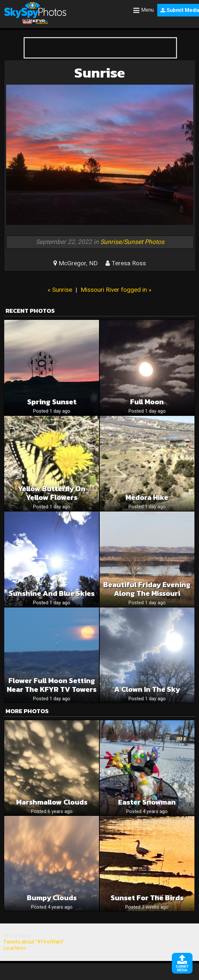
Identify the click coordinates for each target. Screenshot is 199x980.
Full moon (147, 402)
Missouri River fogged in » (116, 290)
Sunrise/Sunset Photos (132, 242)
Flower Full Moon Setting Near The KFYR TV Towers (52, 685)
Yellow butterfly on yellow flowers (52, 493)
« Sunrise (60, 290)
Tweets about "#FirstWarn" (33, 942)
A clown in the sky (147, 689)
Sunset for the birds (147, 898)
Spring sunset (52, 402)
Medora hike (147, 497)
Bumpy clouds (52, 898)
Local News (15, 948)
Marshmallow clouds (52, 802)
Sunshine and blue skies (52, 593)
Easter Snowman (147, 802)
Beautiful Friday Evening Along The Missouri (147, 589)
